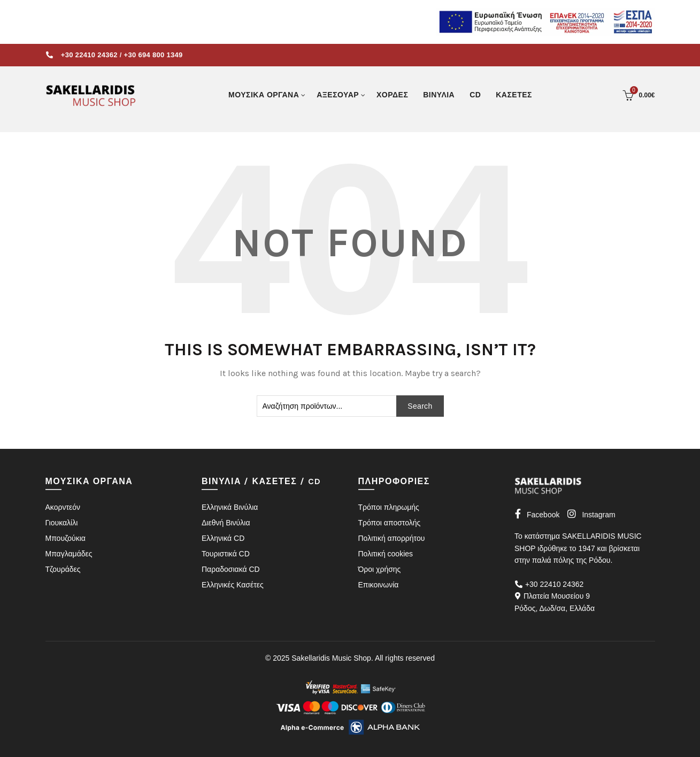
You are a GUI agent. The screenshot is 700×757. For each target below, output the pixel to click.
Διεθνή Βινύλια (226, 523)
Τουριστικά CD (226, 554)
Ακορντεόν (63, 507)
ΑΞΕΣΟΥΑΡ (338, 95)
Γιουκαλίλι (62, 523)
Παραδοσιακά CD (231, 569)
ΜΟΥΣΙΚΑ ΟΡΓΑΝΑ (264, 95)
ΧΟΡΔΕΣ (392, 95)
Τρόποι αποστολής (390, 523)
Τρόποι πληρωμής (389, 507)
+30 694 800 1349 (153, 55)
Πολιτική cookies (386, 554)
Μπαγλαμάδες (69, 554)
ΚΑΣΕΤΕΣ (514, 95)
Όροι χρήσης (380, 569)
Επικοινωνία (379, 585)
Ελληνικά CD (223, 538)
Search (420, 406)
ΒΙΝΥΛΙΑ (439, 95)
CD (475, 95)
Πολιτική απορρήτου (392, 538)
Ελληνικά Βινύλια (230, 507)
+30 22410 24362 (89, 55)
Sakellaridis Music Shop (331, 658)
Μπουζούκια (66, 538)
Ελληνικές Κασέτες (233, 585)
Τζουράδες (63, 569)
